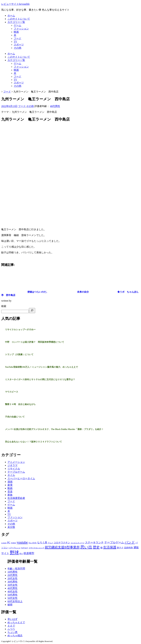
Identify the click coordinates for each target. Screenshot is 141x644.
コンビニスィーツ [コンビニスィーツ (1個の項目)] (78, 543)
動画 (10, 488)
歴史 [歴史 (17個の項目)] (96, 547)
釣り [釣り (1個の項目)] (21, 554)
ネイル (11, 475)
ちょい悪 (13, 632)
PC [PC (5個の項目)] (9, 543)
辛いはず (13, 619)
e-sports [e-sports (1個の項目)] (4, 543)
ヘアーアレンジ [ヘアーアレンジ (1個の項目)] (14, 548)
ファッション (21, 29)
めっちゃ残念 (15, 635)
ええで (11, 626)
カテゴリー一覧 (16, 22)
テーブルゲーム (16, 472)
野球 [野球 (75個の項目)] (14, 553)
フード (18, 38)
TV (15, 42)
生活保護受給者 (16, 498)
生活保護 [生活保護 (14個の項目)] (110, 547)
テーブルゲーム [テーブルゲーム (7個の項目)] (114, 542)
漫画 (10, 482)
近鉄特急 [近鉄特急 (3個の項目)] (128, 548)
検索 (4, 306)
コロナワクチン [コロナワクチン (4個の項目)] (62, 543)
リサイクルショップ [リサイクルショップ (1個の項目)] (36, 548)
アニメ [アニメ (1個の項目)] (50, 543)
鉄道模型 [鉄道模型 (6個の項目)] (29, 553)
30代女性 (13, 585)
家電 (10, 485)
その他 (18, 48)
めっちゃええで (16, 622)
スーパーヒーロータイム (21, 478)
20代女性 (13, 578)
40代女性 (13, 592)
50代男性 (13, 595)
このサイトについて (19, 19)
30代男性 (13, 582)
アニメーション (16, 462)
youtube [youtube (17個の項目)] (22, 542)
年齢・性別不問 (16, 569)
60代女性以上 (15, 601)
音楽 (10, 492)
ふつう (11, 629)
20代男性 (13, 575)
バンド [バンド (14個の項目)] (130, 542)
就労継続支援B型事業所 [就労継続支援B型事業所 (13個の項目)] (62, 547)
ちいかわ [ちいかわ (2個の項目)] (33, 543)
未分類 (11, 527)
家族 (10, 495)
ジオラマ (13, 465)
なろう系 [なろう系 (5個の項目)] (42, 543)
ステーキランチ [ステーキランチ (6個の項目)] (94, 543)
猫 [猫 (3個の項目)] (101, 548)
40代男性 (55, 106)
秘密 (10, 605)
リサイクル (14, 469)
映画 (16, 32)
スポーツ (19, 45)
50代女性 (13, 598)
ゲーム (18, 25)
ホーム (11, 16)
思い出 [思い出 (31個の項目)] (86, 547)
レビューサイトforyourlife (15, 4)
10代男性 (13, 572)
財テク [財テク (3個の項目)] (120, 548)
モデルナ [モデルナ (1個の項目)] (25, 548)
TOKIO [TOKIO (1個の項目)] (14, 543)
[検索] (32, 311)
